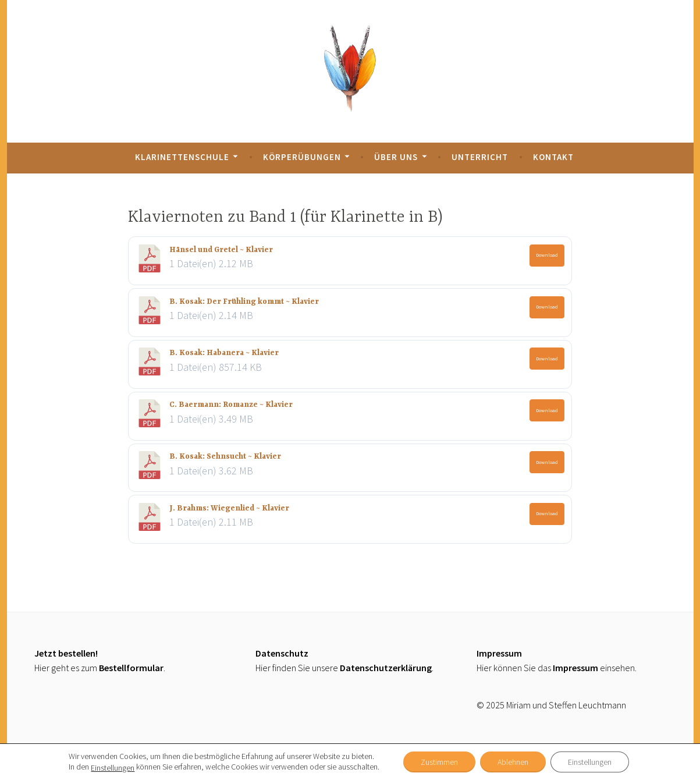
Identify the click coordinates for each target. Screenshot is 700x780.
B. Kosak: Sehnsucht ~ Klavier (225, 457)
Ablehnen (513, 762)
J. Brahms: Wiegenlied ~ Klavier (229, 508)
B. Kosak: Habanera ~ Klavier (224, 353)
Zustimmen (439, 762)
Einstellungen (113, 768)
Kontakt (553, 157)
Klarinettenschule (182, 157)
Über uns (396, 157)
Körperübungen (302, 157)
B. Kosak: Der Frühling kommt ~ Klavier (244, 302)
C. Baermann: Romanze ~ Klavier (231, 405)
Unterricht (480, 157)
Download (547, 255)
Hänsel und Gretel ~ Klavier (221, 250)
